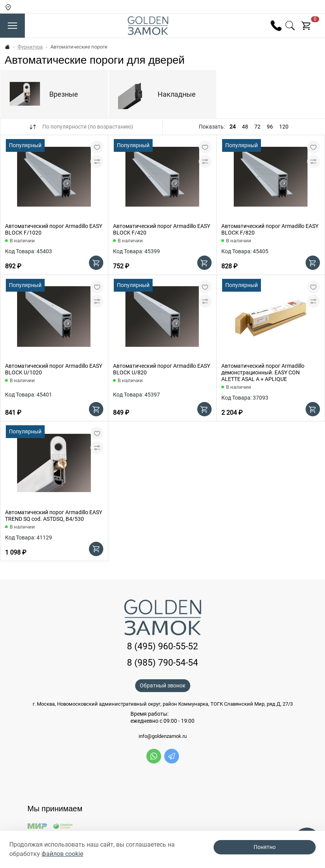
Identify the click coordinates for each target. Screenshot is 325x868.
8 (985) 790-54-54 (162, 663)
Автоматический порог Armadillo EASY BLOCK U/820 (162, 369)
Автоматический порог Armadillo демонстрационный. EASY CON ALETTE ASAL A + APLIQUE (263, 372)
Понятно (265, 847)
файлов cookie (62, 854)
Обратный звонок (163, 685)
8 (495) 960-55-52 (162, 646)
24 (233, 127)
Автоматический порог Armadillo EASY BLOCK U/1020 (54, 369)
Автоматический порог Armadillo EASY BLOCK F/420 (162, 229)
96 (270, 127)
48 (245, 127)
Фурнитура (30, 47)
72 (257, 127)
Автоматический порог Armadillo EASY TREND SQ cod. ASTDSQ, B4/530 (54, 516)
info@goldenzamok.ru (163, 736)
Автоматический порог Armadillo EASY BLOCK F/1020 (54, 229)
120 (284, 127)
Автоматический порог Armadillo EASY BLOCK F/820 (270, 229)
